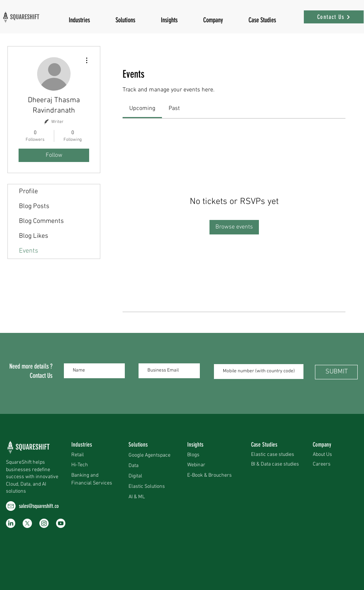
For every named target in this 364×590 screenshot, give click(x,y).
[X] (27, 523)
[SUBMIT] (336, 372)
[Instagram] (44, 523)
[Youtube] (61, 523)
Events (29, 251)
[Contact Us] (334, 17)
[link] (142, 108)
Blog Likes (34, 236)
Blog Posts (34, 206)
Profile (28, 192)
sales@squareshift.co (39, 506)
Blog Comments (41, 221)
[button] (169, 17)
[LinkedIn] (11, 523)
